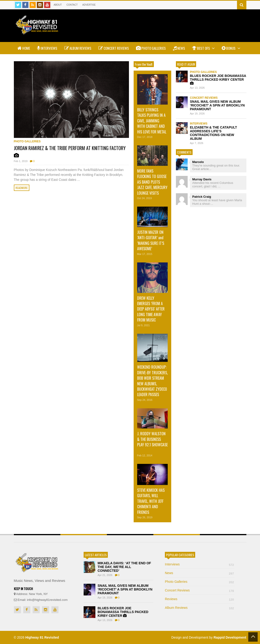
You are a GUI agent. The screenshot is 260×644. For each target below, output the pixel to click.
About (58, 5)
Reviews (200, 599)
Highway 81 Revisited (42, 637)
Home (24, 48)
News (179, 48)
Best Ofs (203, 48)
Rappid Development (230, 637)
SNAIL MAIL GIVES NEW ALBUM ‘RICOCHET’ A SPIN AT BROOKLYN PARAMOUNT (217, 105)
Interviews (47, 48)
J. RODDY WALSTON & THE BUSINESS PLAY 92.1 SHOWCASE (152, 439)
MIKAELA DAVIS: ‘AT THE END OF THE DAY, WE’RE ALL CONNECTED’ (124, 567)
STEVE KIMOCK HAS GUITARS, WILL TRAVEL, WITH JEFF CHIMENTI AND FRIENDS (151, 501)
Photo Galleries (151, 48)
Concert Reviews (114, 48)
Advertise (89, 5)
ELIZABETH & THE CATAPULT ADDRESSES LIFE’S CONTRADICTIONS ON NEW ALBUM (214, 133)
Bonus (231, 48)
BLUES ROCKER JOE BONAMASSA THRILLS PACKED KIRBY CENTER (218, 79)
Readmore (22, 188)
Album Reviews (78, 48)
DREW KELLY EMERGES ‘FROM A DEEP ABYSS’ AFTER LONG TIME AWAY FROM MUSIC (151, 309)
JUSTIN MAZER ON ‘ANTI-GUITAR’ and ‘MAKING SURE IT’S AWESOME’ (151, 240)
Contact (72, 5)
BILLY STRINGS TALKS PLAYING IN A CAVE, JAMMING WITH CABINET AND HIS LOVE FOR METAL (152, 121)
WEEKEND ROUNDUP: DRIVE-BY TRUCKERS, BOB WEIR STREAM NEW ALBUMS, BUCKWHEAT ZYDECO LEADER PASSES (152, 381)
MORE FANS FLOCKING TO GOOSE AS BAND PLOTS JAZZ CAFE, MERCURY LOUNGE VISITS (152, 182)
